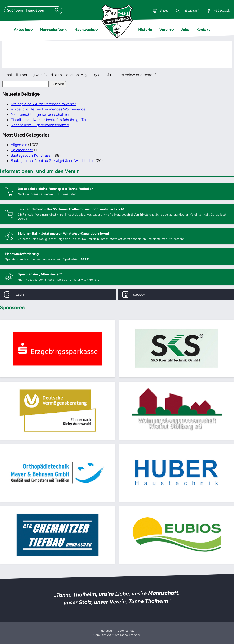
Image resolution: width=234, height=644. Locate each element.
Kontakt (203, 30)
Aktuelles (22, 30)
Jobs (185, 30)
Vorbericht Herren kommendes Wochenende (48, 109)
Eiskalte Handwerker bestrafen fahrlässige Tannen (52, 120)
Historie (145, 30)
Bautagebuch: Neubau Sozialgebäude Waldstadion (53, 161)
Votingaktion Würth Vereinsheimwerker (43, 104)
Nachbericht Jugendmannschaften (40, 114)
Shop (160, 10)
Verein (165, 30)
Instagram (187, 10)
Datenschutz (126, 631)
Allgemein (19, 145)
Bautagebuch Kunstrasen (32, 155)
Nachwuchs (85, 30)
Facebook (218, 10)
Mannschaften (52, 30)
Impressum (107, 631)
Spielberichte (22, 150)
